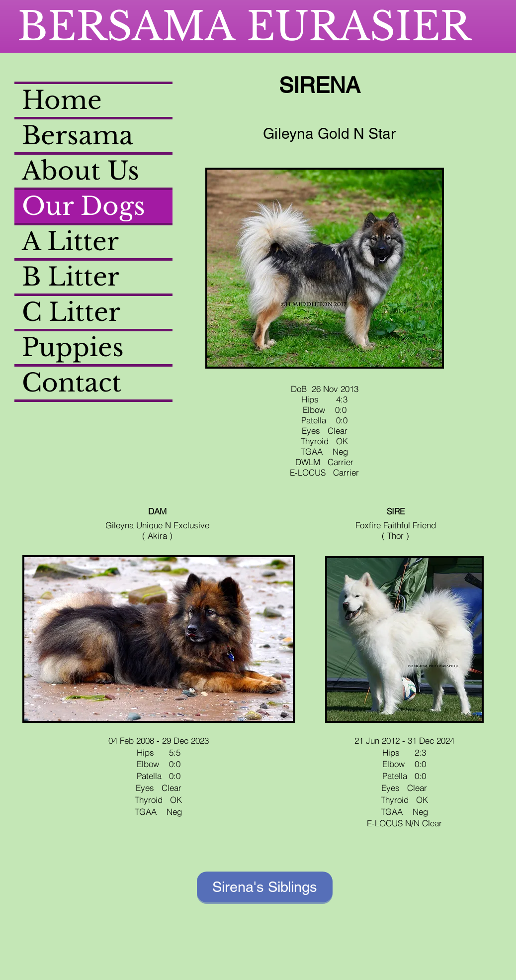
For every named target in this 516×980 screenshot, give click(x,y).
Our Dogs (84, 206)
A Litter (70, 242)
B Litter (71, 277)
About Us (81, 171)
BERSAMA (132, 26)
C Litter (71, 312)
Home (62, 100)
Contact (72, 383)
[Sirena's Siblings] (265, 887)
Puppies (73, 347)
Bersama (78, 136)
